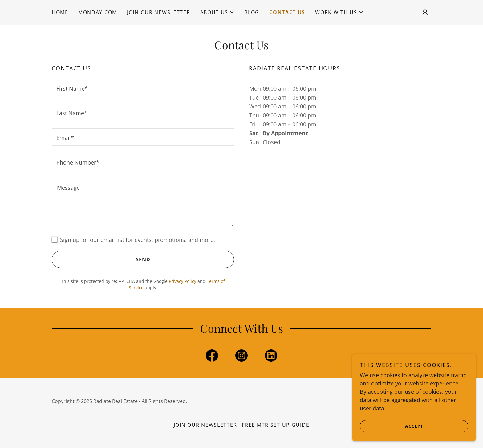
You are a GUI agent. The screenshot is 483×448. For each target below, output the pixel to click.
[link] (212, 357)
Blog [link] (252, 12)
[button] (217, 12)
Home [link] (60, 12)
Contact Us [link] (287, 12)
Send (101, 259)
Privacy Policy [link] (183, 281)
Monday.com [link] (98, 12)
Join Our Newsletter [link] (159, 12)
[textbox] (143, 88)
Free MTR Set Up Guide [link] (276, 425)
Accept (392, 426)
